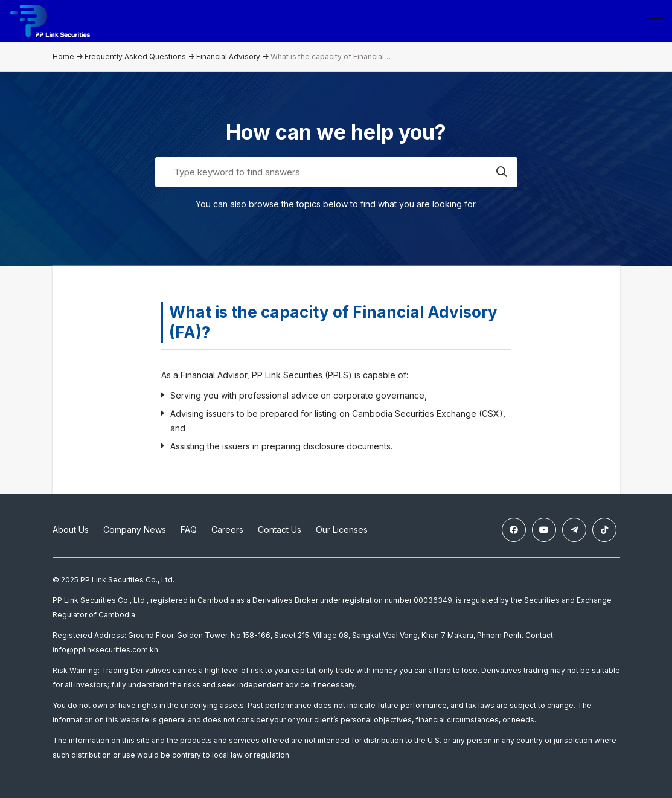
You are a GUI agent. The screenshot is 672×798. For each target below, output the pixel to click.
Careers (227, 529)
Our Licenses (342, 529)
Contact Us (280, 529)
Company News (135, 529)
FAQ (189, 529)
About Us (71, 529)
